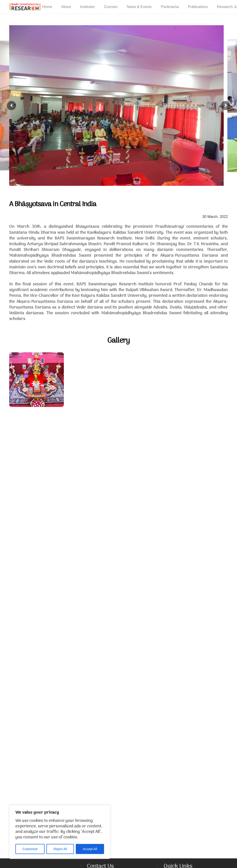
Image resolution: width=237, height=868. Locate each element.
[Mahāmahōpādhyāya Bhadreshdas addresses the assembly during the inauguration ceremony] (91, 380)
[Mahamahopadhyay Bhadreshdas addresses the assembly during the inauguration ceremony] (146, 489)
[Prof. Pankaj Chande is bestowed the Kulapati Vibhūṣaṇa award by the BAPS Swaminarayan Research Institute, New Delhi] (64, 789)
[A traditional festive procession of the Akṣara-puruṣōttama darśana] (37, 543)
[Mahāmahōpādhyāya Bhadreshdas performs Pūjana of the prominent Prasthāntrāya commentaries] (91, 543)
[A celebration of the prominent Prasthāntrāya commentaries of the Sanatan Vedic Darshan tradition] (37, 380)
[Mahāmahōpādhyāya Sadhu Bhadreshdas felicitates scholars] (173, 734)
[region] (60, 832)
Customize (30, 849)
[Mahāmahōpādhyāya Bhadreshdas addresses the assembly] (37, 707)
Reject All (60, 849)
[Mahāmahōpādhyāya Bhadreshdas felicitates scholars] (200, 489)
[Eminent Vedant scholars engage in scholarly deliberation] (64, 462)
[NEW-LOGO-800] (25, 7)
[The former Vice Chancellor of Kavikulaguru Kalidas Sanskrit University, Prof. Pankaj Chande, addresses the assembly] (200, 653)
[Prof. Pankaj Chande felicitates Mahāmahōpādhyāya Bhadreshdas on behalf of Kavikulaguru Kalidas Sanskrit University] (146, 816)
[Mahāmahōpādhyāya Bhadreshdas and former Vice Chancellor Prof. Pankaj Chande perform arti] (173, 571)
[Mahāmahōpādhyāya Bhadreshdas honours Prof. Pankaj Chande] (91, 707)
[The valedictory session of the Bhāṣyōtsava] (64, 625)
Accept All (90, 849)
